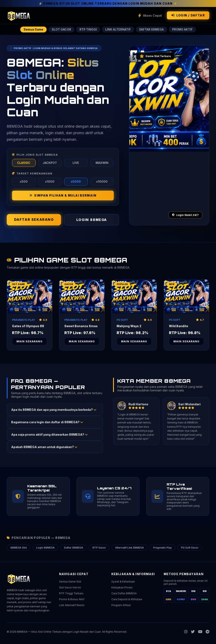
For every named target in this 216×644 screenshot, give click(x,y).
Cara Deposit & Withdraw (127, 599)
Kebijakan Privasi (122, 587)
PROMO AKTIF (185, 30)
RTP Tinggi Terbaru (71, 593)
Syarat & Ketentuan (123, 582)
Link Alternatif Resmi (72, 605)
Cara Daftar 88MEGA (124, 593)
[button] (55, 410)
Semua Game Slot (70, 582)
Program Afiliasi (121, 605)
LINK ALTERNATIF (117, 30)
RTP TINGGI (87, 30)
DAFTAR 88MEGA (153, 30)
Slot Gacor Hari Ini (70, 587)
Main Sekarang (29, 342)
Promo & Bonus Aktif (72, 599)
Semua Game (31, 30)
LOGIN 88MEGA (92, 221)
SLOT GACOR (60, 30)
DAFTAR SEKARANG (34, 220)
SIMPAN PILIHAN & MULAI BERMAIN (63, 196)
